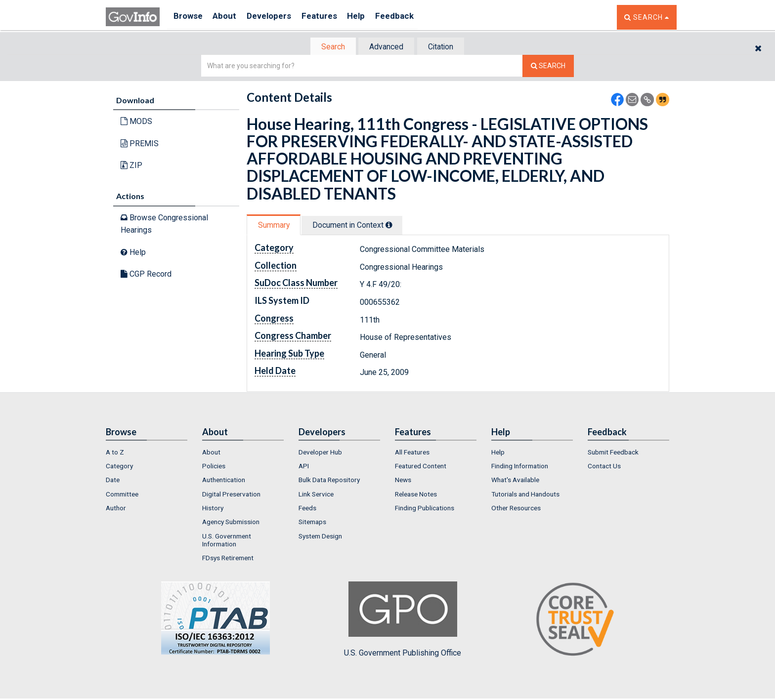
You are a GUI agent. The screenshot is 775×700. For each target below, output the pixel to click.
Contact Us (604, 467)
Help (371, 17)
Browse (189, 17)
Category (119, 467)
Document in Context (359, 226)
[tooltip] (395, 226)
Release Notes (416, 495)
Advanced (386, 47)
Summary (276, 226)
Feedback (413, 17)
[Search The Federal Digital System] (548, 67)
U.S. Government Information (227, 541)
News (403, 481)
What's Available (515, 481)
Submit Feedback (613, 453)
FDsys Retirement (228, 559)
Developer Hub (320, 453)
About (229, 17)
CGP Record (146, 275)
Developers (277, 17)
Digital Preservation (231, 495)
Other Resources (516, 509)
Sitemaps (312, 523)
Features (331, 17)
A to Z (115, 453)
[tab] (329, 47)
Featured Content (421, 467)
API (304, 467)
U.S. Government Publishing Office (403, 620)
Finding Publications (425, 509)
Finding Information (520, 467)
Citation (445, 47)
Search (328, 47)
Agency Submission (231, 523)
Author (116, 509)
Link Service (316, 495)
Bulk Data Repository (329, 481)
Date (113, 481)
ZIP (131, 166)
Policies (214, 467)
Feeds (307, 509)
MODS (136, 122)
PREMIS (140, 144)
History (213, 509)
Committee (122, 495)
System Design (320, 537)
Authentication (224, 481)
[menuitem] (147, 453)
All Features (412, 453)
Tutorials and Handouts (525, 495)
